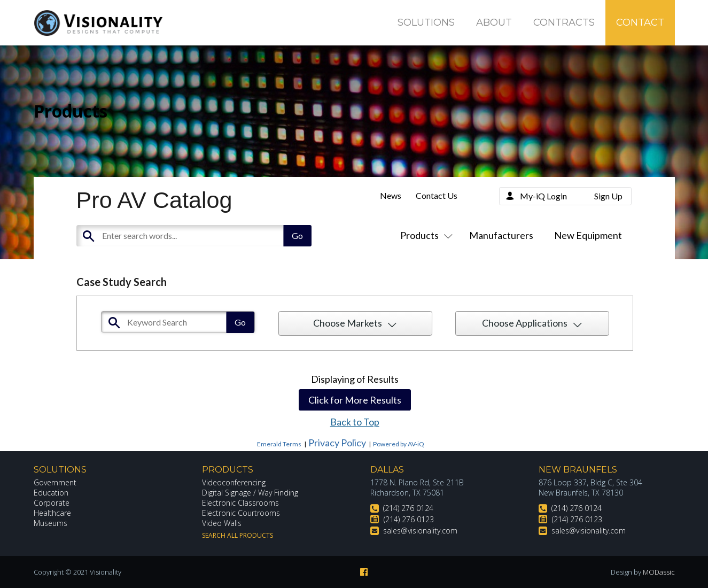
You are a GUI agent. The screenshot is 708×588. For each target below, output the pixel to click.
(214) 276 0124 (408, 508)
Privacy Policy (337, 443)
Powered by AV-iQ (399, 444)
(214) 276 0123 (409, 519)
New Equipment (588, 235)
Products (424, 235)
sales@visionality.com (420, 531)
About (494, 22)
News (391, 195)
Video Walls (222, 523)
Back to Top (355, 422)
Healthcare (52, 513)
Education (51, 493)
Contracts (564, 22)
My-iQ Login (543, 196)
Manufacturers (501, 235)
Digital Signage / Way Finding (250, 493)
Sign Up (608, 196)
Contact (640, 22)
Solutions (426, 22)
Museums (50, 523)
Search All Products (238, 535)
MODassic (659, 572)
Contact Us (437, 195)
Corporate (52, 503)
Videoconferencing (234, 482)
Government (55, 482)
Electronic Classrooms (240, 503)
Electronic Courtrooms (241, 513)
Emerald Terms (279, 444)
